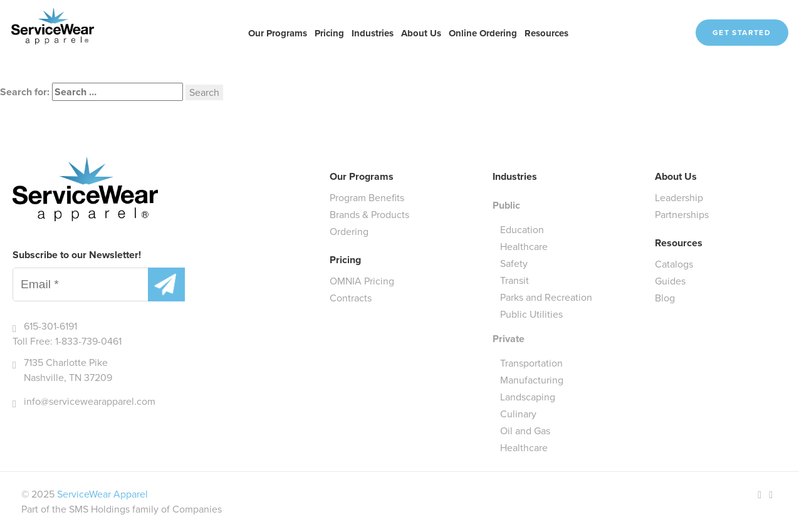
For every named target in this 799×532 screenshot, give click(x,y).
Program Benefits (367, 198)
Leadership (679, 198)
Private (509, 339)
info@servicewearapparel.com (90, 401)
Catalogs (674, 264)
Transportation (531, 363)
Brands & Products (369, 215)
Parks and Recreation (546, 297)
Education (522, 230)
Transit (514, 280)
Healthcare (524, 247)
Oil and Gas (525, 431)
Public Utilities (531, 314)
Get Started (742, 33)
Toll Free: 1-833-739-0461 (67, 341)
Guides (670, 281)
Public (506, 205)
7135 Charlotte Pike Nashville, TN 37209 (68, 370)
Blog (665, 298)
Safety (514, 263)
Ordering (349, 232)
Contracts (351, 298)
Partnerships (682, 215)
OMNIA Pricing (362, 281)
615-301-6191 (50, 326)
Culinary (518, 414)
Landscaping (528, 397)
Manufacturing (532, 380)
